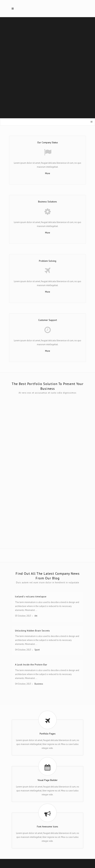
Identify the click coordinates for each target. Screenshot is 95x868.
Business (39, 684)
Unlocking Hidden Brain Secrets (32, 631)
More (48, 173)
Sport (37, 650)
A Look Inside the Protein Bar (31, 665)
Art (36, 616)
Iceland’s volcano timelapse (31, 597)
